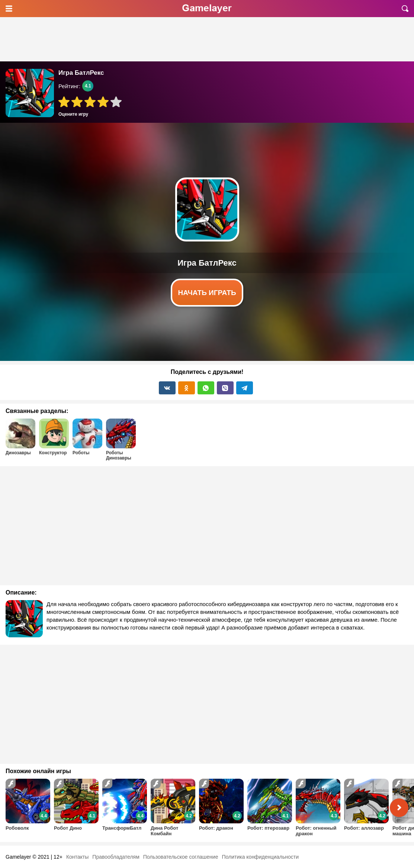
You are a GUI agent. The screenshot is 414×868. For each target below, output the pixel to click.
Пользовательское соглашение (181, 857)
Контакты (77, 857)
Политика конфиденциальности (260, 857)
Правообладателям (116, 857)
